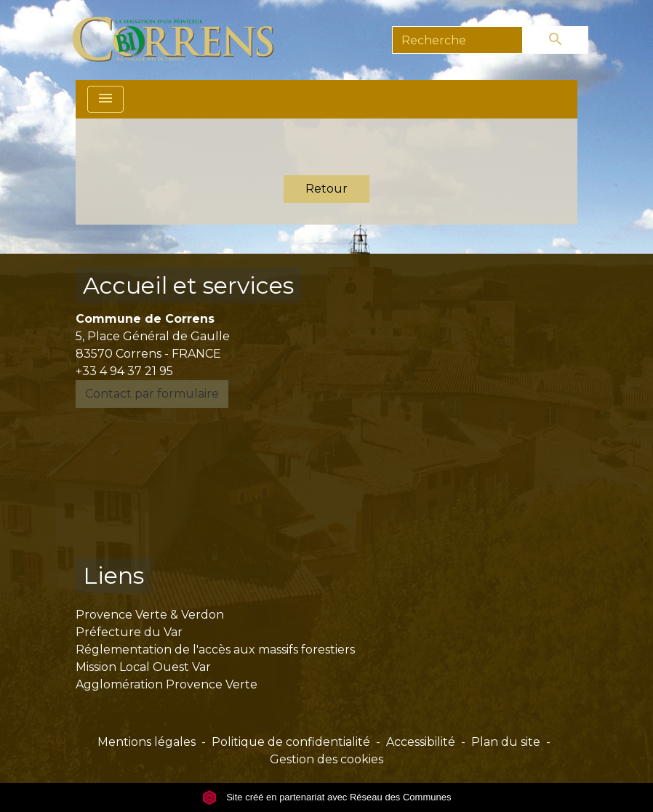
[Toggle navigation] (105, 99)
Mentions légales (147, 742)
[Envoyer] (556, 40)
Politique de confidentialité (291, 742)
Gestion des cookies (326, 759)
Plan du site (506, 742)
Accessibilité (421, 742)
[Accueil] (181, 40)
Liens (113, 575)
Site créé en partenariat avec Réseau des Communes (327, 797)
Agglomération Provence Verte (167, 684)
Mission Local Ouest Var (143, 667)
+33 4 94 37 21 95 (124, 371)
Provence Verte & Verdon (150, 615)
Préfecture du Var (129, 632)
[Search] (457, 40)
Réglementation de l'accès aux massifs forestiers (215, 650)
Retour (326, 189)
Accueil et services (188, 285)
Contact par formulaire (152, 394)
